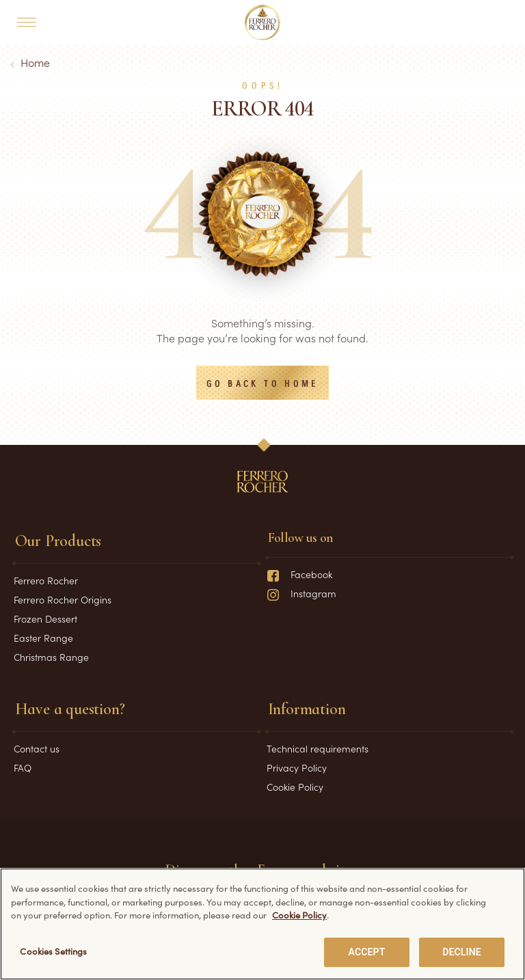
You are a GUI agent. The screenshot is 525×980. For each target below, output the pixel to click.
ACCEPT (367, 955)
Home (35, 62)
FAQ (23, 767)
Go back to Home (262, 384)
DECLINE (462, 955)
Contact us (37, 748)
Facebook (299, 574)
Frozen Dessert (45, 618)
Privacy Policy (297, 767)
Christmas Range (51, 657)
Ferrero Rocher (46, 580)
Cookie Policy (295, 787)
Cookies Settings (53, 954)
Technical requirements (318, 748)
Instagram (301, 593)
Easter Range (43, 638)
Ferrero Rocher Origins (63, 599)
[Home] (263, 23)
